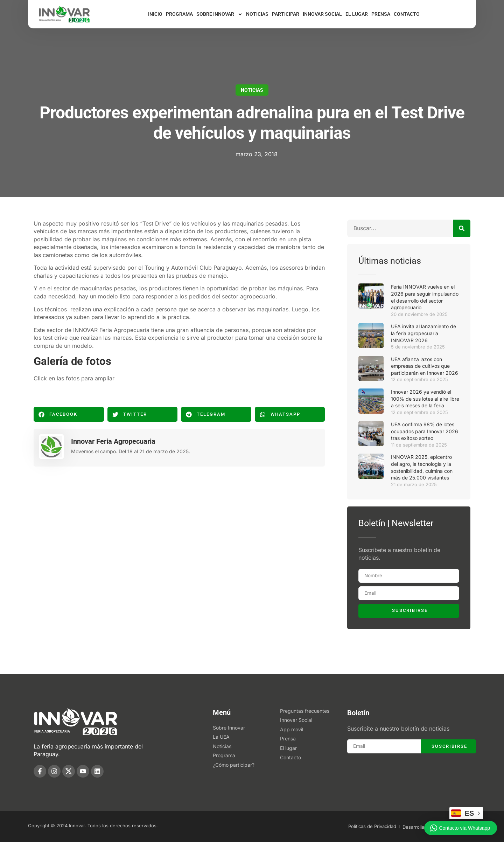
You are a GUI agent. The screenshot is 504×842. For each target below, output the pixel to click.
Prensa (381, 14)
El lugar (357, 14)
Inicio (155, 14)
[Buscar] (462, 228)
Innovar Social (322, 14)
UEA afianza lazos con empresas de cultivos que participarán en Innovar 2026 (425, 366)
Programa (179, 14)
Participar (286, 14)
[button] (69, 414)
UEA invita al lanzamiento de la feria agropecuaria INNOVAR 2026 (423, 333)
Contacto (407, 14)
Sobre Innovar (219, 14)
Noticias (257, 14)
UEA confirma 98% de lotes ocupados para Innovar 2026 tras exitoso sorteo (425, 431)
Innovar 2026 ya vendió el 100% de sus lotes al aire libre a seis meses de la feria (425, 399)
